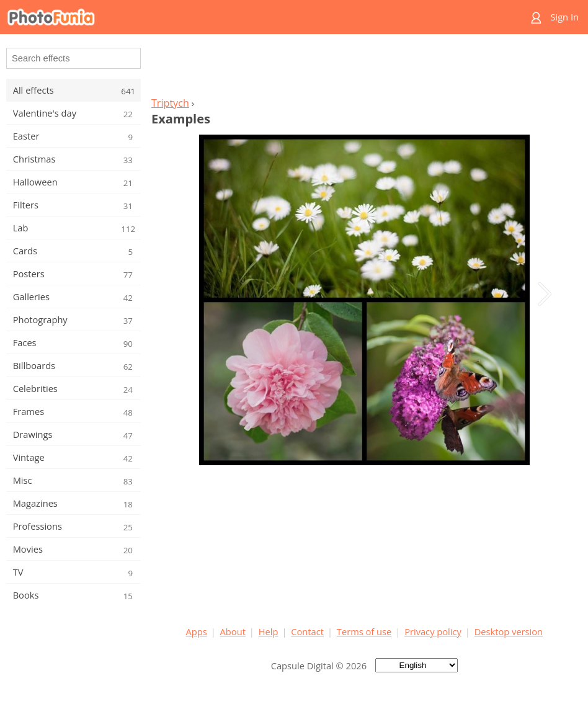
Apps (197, 631)
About (233, 631)
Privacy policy (433, 631)
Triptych (170, 103)
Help (269, 631)
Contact (307, 631)
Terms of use (364, 631)
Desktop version (509, 631)
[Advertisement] (364, 69)
